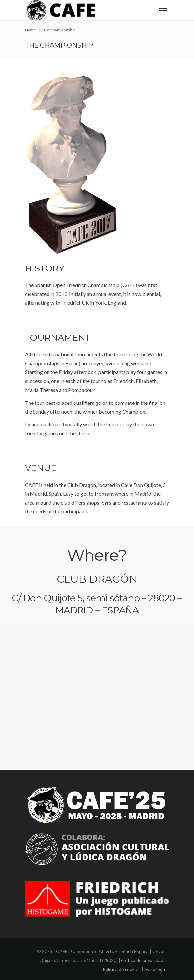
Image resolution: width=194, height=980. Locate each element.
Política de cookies (122, 969)
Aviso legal (155, 969)
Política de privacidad (142, 960)
